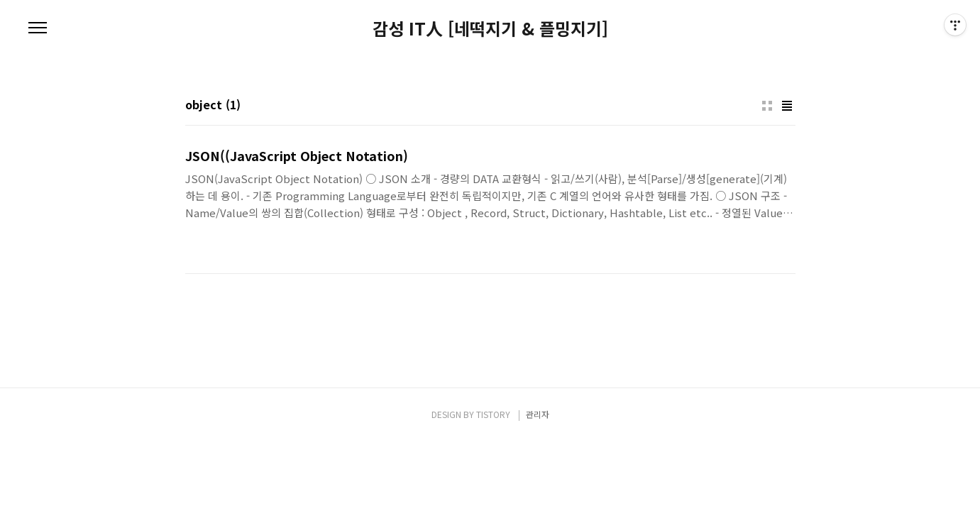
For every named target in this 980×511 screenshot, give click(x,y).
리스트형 (787, 106)
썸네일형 (767, 106)
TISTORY (493, 414)
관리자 (538, 414)
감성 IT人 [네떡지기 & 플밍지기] (490, 28)
